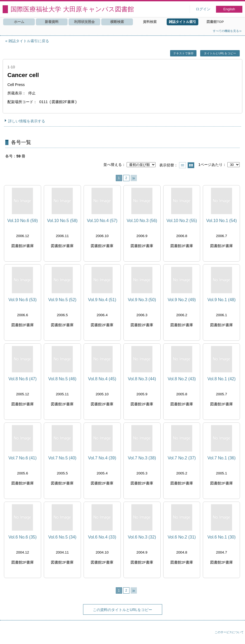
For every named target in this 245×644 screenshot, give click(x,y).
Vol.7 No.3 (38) (142, 458)
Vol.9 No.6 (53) (23, 300)
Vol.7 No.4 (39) (102, 458)
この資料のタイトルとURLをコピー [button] (123, 610)
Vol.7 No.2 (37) (182, 458)
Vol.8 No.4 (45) (102, 379)
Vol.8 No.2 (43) (182, 379)
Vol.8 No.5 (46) (62, 379)
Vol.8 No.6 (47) (23, 379)
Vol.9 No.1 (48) (222, 300)
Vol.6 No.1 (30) (222, 537)
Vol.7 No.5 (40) (62, 458)
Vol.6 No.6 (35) (23, 537)
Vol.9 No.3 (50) (142, 300)
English (229, 9)
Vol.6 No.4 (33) (102, 537)
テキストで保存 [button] (183, 53)
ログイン (203, 9)
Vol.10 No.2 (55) (182, 221)
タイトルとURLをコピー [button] (220, 53)
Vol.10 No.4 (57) (102, 221)
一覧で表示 (182, 165)
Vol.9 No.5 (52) (62, 300)
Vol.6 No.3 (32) (142, 537)
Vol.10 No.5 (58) (63, 221)
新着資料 (52, 22)
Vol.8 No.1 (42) (222, 379)
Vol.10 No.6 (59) (23, 221)
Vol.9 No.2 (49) (182, 300)
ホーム (19, 22)
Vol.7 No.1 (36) (222, 458)
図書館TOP (215, 22)
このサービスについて (229, 632)
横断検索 (117, 22)
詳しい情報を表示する (27, 121)
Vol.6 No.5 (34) (62, 537)
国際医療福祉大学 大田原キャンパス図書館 (72, 9)
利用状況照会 (84, 22)
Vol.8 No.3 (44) (142, 379)
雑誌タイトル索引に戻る (29, 41)
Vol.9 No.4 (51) (102, 300)
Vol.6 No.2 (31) (182, 537)
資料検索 (150, 22)
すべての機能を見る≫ (227, 31)
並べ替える (113, 165)
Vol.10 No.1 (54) (222, 221)
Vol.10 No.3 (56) (142, 221)
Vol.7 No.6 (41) (23, 458)
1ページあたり (210, 165)
